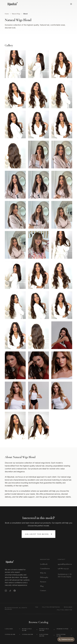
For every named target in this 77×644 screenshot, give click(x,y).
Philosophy (44, 577)
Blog (42, 586)
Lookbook (44, 564)
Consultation (45, 568)
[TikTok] (10, 591)
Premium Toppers (62, 629)
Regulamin (68, 607)
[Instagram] (6, 591)
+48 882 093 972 (63, 568)
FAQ (37, 607)
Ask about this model (38, 534)
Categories (9, 629)
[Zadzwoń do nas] (66, 639)
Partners (43, 582)
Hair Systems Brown (44, 635)
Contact (43, 590)
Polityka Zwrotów (65, 610)
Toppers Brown (27, 634)
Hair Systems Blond (61, 635)
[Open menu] (71, 4)
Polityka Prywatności (51, 607)
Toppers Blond (10, 634)
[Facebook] (15, 591)
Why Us (43, 573)
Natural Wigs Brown (44, 630)
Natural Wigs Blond (27, 630)
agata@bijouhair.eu (65, 564)
